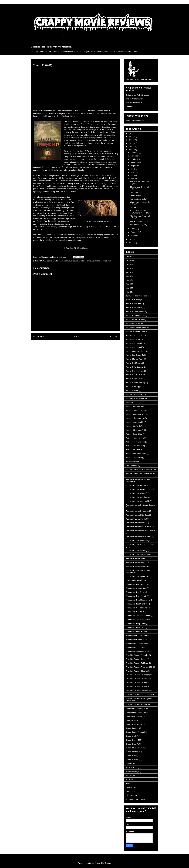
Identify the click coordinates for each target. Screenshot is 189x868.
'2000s (129, 256)
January (134, 235)
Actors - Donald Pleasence (136, 327)
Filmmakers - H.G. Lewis (135, 612)
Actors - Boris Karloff (134, 308)
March (133, 229)
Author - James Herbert (135, 438)
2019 (131, 150)
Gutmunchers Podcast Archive (137, 95)
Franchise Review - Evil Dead (137, 663)
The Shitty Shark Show (135, 99)
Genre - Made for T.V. (134, 748)
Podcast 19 (130, 107)
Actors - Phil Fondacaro (135, 371)
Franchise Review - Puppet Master (139, 695)
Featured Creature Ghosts (136, 519)
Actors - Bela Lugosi (134, 304)
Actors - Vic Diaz (132, 391)
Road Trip (130, 791)
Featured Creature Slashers (137, 555)
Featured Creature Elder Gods (137, 515)
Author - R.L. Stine (133, 450)
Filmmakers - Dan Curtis (135, 592)
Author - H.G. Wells (133, 426)
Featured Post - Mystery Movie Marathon (51, 47)
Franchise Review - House (136, 683)
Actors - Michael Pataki (135, 359)
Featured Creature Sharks (136, 551)
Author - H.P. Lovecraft (135, 430)
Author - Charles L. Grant (135, 410)
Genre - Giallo (131, 736)
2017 (131, 243)
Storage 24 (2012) (137, 207)
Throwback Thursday (134, 799)
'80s (128, 288)
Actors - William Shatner (135, 398)
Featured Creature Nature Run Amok (86, 261)
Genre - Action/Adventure (136, 709)
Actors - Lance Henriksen (136, 351)
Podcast (129, 776)
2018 (131, 239)
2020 (131, 146)
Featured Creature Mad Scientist (58, 261)
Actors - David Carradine (135, 320)
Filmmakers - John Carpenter (137, 620)
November (135, 156)
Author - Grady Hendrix (135, 422)
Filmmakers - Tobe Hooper (136, 643)
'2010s (42, 261)
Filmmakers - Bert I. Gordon (137, 584)
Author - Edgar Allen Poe (135, 418)
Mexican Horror (132, 768)
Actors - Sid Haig (132, 387)
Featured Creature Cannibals (137, 497)
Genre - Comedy (132, 720)
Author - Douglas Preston (136, 414)
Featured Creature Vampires (137, 558)
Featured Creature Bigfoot (136, 493)
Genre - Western (132, 760)
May (132, 176)
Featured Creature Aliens (135, 485)
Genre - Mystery (132, 752)
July (132, 169)
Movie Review (106, 261)
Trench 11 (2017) (137, 196)
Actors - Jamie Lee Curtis (136, 331)
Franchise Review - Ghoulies (137, 671)
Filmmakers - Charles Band (136, 588)
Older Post (113, 336)
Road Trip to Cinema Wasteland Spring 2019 (140, 212)
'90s (128, 292)
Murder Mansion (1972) (139, 221)
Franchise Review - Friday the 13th (139, 667)
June (133, 172)
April (133, 179)
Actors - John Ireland (134, 347)
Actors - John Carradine (135, 343)
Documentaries (132, 466)
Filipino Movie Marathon (135, 580)
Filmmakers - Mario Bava (135, 632)
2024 (131, 133)
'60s (128, 280)
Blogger (108, 863)
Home (76, 336)
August (133, 166)
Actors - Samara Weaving (136, 383)
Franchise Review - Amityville (137, 655)
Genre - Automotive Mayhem (137, 712)
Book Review (131, 462)
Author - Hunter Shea (134, 434)
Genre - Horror (132, 740)
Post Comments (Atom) (81, 346)
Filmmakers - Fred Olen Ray (137, 604)
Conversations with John (135, 103)
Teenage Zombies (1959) (140, 199)
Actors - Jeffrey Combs (135, 335)
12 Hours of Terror (133, 300)
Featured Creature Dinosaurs (137, 511)
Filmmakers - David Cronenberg (138, 600)
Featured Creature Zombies (136, 576)
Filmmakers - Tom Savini (135, 647)
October (134, 159)
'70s (128, 284)
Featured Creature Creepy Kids (138, 501)
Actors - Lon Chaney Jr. (135, 355)
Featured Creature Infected (136, 523)
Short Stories (131, 795)
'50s (128, 276)
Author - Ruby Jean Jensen (136, 454)
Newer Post (39, 336)
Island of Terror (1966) (139, 225)
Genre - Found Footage (135, 732)
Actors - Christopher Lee (135, 316)
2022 (131, 140)
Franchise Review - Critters (136, 659)
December (135, 153)
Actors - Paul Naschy (134, 363)
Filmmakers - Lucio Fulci (135, 628)
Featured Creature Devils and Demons (141, 505)
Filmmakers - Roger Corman (137, 639)
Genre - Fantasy (132, 728)
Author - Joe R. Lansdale (135, 442)
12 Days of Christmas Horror (137, 296)
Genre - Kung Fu (132, 744)
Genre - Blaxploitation (134, 716)
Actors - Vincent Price (134, 394)
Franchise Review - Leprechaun (138, 691)
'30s (128, 268)
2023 (131, 137)
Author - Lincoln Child (134, 446)
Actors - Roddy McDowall (136, 375)
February (134, 232)
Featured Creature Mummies (137, 541)
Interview (129, 764)
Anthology (130, 402)
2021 (131, 143)
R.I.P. (128, 779)
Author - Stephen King (134, 458)
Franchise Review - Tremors (137, 705)
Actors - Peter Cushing (135, 367)
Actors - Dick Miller (133, 324)
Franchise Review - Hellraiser (137, 679)
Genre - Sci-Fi (131, 756)
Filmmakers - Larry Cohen (136, 624)
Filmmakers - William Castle (137, 651)
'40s (128, 272)
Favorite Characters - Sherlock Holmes (141, 473)
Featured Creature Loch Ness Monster (140, 531)
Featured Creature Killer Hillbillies (139, 527)
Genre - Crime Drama (134, 724)
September (135, 162)
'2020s (129, 264)
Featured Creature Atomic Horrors (139, 489)
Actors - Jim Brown (133, 339)
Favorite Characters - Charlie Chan (139, 470)
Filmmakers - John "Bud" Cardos (138, 616)
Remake (129, 787)
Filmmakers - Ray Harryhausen (138, 635)
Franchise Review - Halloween (137, 675)
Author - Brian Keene (134, 406)
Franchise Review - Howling (137, 687)
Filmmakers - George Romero (137, 608)
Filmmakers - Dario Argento (136, 596)
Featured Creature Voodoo (136, 562)
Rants (128, 783)
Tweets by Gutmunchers (135, 121)
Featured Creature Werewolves (138, 566)
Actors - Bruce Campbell (135, 312)
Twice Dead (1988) (137, 192)
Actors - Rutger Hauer (134, 379)
